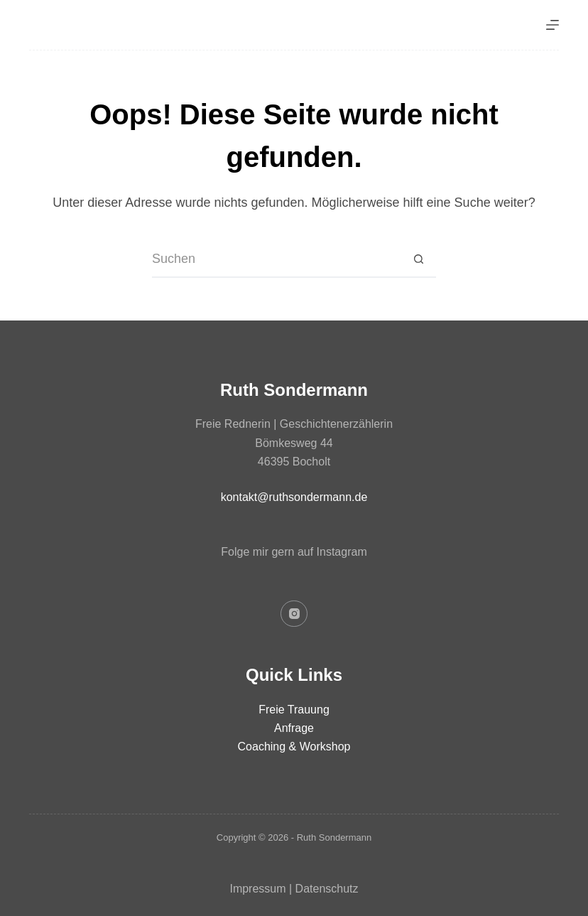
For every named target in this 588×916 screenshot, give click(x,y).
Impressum (257, 889)
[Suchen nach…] (276, 260)
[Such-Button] (418, 260)
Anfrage (294, 728)
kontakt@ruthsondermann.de (294, 497)
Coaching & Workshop (294, 747)
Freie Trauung (294, 710)
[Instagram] (294, 614)
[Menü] (552, 25)
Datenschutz (327, 889)
